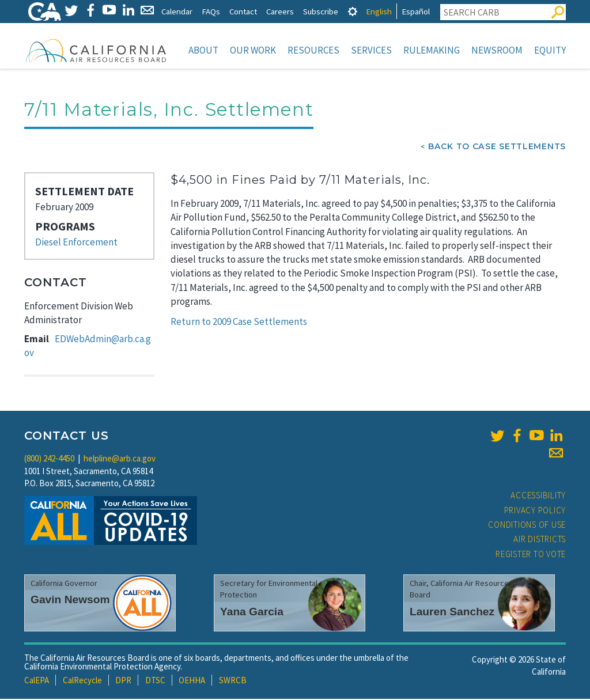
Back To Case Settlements (497, 147)
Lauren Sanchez (452, 613)
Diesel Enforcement (76, 243)
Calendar (177, 11)
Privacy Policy (535, 511)
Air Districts (540, 540)
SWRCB (233, 681)
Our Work (253, 50)
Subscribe (321, 11)
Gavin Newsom (70, 601)
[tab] (353, 11)
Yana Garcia (252, 613)
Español (416, 11)
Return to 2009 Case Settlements (239, 323)
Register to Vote (531, 555)
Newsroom (497, 50)
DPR (123, 681)
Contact (243, 11)
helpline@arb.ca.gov (120, 459)
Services (371, 50)
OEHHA (192, 681)
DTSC (155, 681)
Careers (280, 11)
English (379, 11)
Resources (313, 50)
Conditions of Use (527, 526)
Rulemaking (432, 50)
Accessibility (538, 496)
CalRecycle (82, 681)
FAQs (211, 11)
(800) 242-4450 (49, 459)
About (203, 50)
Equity (550, 50)
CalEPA (37, 681)
